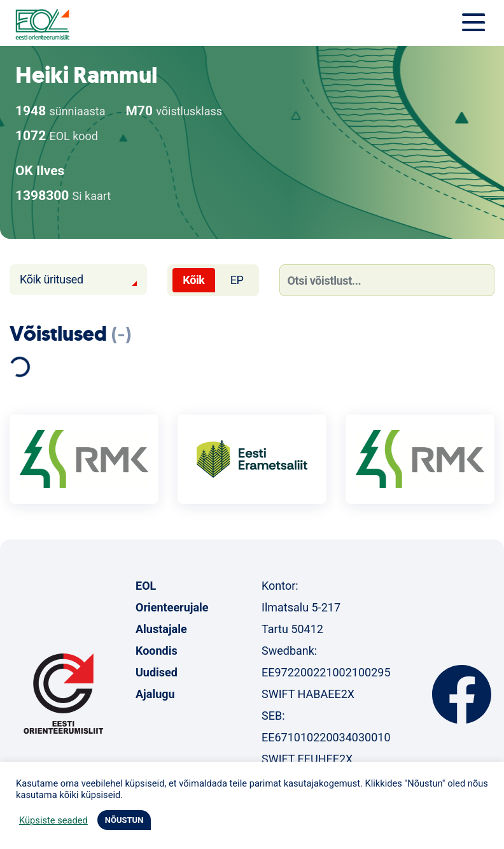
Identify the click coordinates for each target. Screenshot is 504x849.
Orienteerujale (172, 607)
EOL (146, 586)
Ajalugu (155, 694)
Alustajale (161, 629)
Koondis (157, 651)
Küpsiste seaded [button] (53, 820)
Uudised (157, 672)
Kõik (193, 280)
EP (237, 280)
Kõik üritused (52, 279)
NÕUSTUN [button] (124, 820)
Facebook (462, 694)
